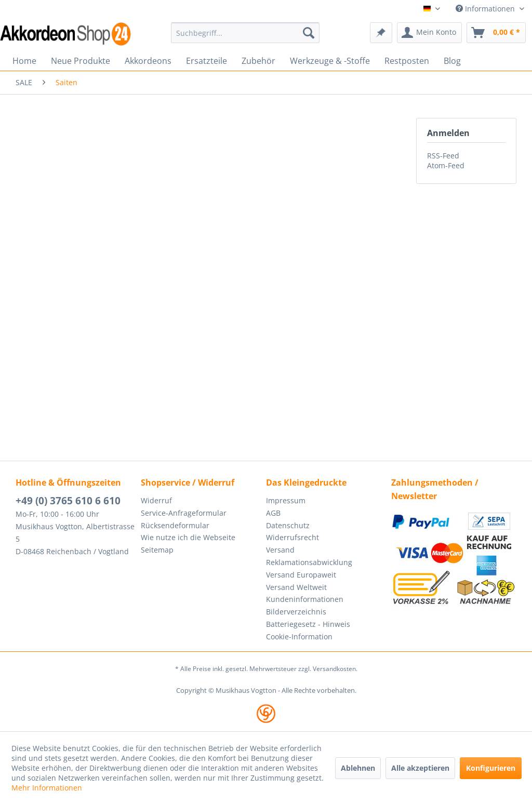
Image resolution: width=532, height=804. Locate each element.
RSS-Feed (443, 156)
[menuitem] (245, 33)
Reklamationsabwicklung (309, 562)
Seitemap (157, 550)
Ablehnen (358, 768)
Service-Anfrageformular (184, 513)
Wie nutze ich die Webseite (188, 537)
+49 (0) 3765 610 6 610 (68, 501)
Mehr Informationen (47, 788)
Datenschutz (288, 525)
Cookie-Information (299, 636)
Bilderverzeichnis (296, 612)
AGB (273, 513)
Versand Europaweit (301, 575)
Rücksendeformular (175, 525)
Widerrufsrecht (292, 537)
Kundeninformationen (305, 599)
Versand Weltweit (296, 587)
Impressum (286, 500)
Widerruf (156, 500)
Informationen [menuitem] (486, 9)
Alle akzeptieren (420, 768)
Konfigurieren (491, 768)
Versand (280, 550)
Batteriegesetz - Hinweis (308, 624)
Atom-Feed (446, 165)
